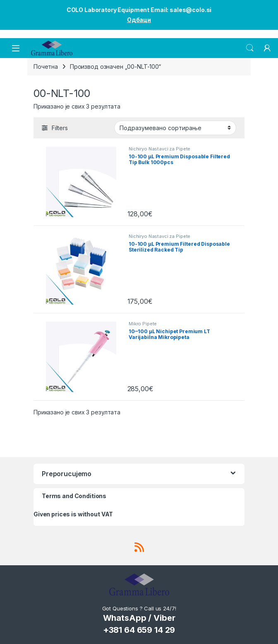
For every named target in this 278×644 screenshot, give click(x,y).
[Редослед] (175, 128)
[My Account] (267, 48)
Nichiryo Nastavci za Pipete (159, 149)
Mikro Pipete (143, 324)
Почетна (46, 67)
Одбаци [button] (139, 20)
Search (250, 48)
